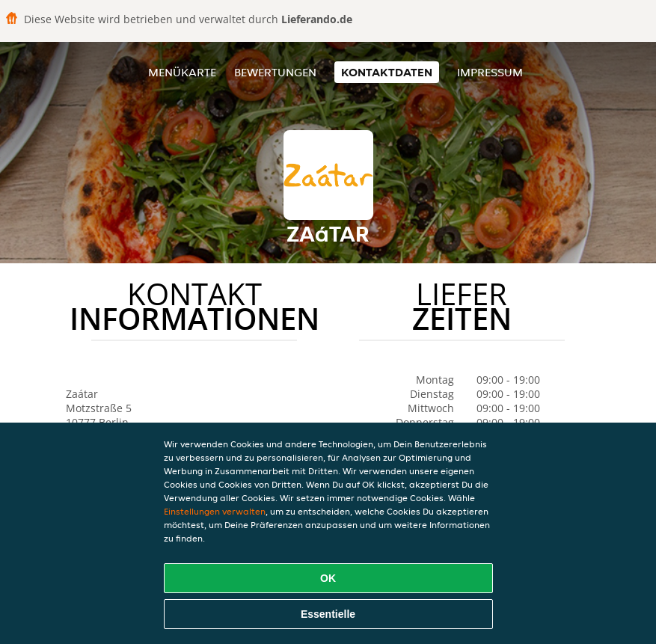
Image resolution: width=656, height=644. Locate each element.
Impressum (490, 72)
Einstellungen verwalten (215, 511)
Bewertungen (275, 72)
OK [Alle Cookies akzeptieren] (328, 578)
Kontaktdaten (387, 72)
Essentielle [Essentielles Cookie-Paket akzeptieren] (328, 614)
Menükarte (182, 72)
